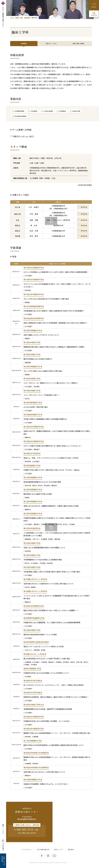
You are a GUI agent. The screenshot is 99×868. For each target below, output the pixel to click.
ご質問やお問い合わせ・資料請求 (27, 828)
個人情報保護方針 (43, 852)
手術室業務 (38, 112)
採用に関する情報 (78, 43)
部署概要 (24, 43)
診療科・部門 (19, 18)
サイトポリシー (27, 852)
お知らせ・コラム (51, 43)
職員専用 (71, 852)
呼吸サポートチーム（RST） (24, 139)
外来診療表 (3, 847)
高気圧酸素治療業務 (39, 118)
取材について (59, 852)
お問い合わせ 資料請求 (3, 861)
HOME (12, 18)
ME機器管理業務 (21, 112)
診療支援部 (27, 18)
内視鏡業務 (71, 112)
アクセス (3, 831)
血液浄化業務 (20, 118)
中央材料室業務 (55, 112)
